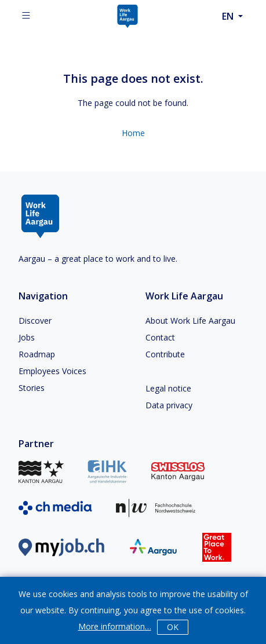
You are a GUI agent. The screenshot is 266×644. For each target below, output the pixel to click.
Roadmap (37, 354)
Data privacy (169, 405)
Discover (35, 321)
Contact (160, 337)
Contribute (165, 354)
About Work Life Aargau (190, 321)
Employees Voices (52, 371)
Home (133, 133)
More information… (115, 626)
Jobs (27, 337)
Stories (32, 388)
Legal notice (168, 388)
